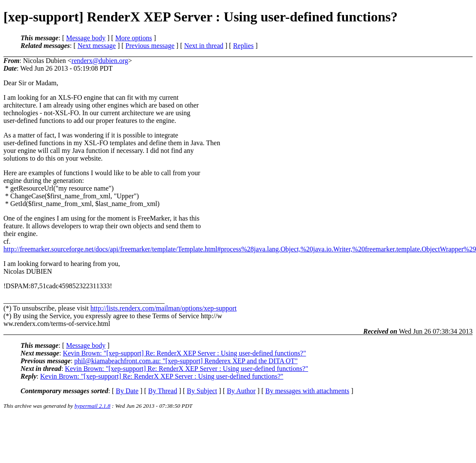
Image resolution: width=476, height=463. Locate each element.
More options (134, 38)
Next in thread (204, 46)
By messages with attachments (307, 391)
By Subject (202, 391)
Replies (243, 46)
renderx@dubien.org (100, 61)
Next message (97, 46)
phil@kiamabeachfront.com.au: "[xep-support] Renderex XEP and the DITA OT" (186, 361)
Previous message (150, 46)
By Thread (163, 391)
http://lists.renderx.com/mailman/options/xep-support (163, 308)
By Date (127, 391)
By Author (241, 391)
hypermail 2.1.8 (93, 406)
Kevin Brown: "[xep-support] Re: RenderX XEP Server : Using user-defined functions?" (185, 353)
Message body (86, 38)
